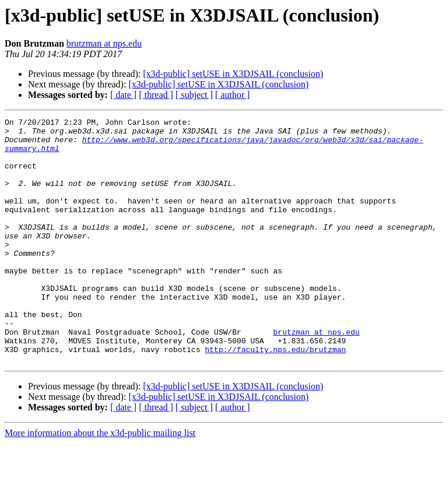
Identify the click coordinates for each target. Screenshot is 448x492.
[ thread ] (156, 95)
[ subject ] (194, 95)
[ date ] (123, 95)
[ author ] (233, 95)
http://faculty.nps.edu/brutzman (275, 396)
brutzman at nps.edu (104, 43)
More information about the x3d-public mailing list (100, 482)
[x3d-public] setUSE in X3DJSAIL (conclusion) (233, 74)
